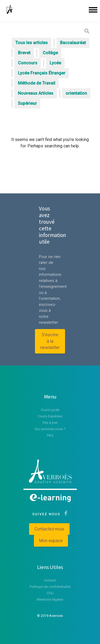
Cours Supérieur (50, 416)
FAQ (50, 435)
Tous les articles (31, 43)
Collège (50, 53)
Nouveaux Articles (36, 93)
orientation (76, 93)
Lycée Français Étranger (42, 73)
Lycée (55, 63)
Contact (50, 580)
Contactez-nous (49, 529)
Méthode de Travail (37, 83)
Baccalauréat (73, 43)
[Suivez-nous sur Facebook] (65, 514)
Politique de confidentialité (50, 587)
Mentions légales (50, 599)
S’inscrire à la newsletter (50, 341)
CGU (50, 593)
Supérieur (27, 103)
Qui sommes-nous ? (50, 429)
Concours (28, 63)
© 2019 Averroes (50, 616)
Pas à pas (50, 423)
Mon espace (51, 541)
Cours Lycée (50, 410)
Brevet (24, 53)
